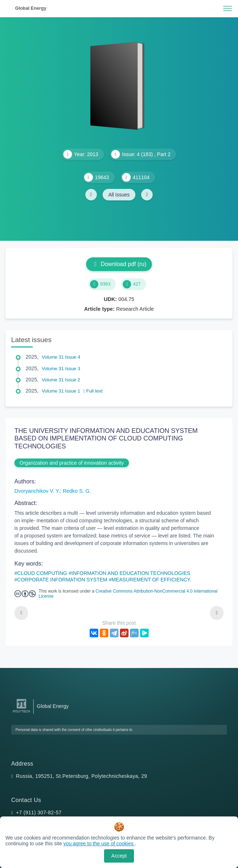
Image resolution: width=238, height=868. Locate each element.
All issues (119, 195)
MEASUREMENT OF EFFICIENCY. (151, 580)
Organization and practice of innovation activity (72, 463)
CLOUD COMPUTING (42, 573)
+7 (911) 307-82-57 (39, 812)
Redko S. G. (77, 491)
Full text (93, 391)
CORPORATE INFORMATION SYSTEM (62, 580)
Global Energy (31, 8)
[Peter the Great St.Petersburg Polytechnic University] (21, 713)
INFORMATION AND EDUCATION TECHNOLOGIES (131, 573)
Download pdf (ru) (119, 264)
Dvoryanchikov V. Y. (37, 491)
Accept (119, 856)
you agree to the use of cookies (99, 843)
